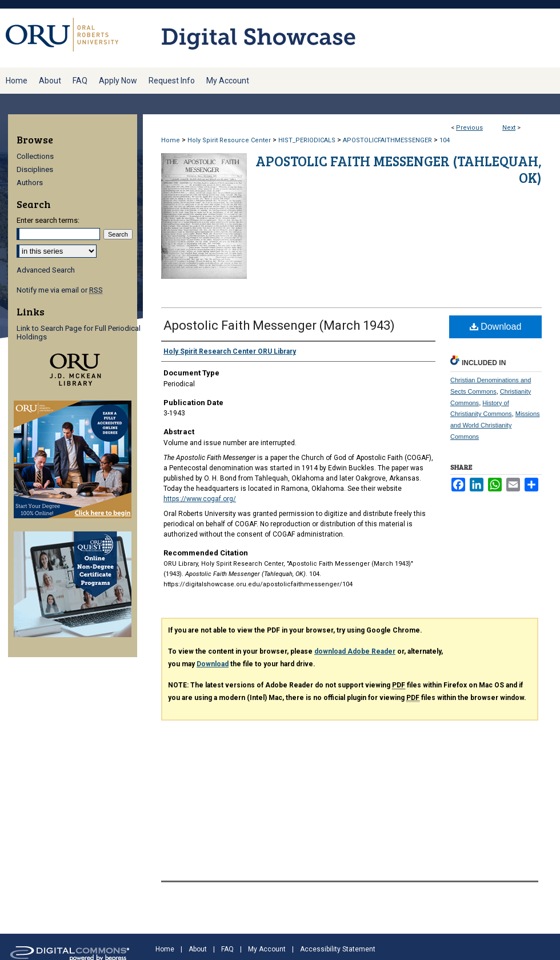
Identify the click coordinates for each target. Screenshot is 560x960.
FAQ (227, 949)
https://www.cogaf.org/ (200, 499)
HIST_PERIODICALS (307, 140)
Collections (35, 156)
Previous (469, 128)
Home (171, 140)
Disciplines (35, 169)
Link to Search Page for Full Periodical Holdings (79, 333)
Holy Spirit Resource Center (229, 140)
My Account (267, 949)
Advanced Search (46, 270)
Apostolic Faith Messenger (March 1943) (279, 325)
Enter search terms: (48, 220)
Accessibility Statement (338, 949)
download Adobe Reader (355, 651)
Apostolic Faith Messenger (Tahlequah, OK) (399, 169)
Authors (30, 183)
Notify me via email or (60, 290)
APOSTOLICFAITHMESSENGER (387, 140)
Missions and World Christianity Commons (495, 425)
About (198, 949)
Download (496, 327)
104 (445, 140)
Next (509, 128)
